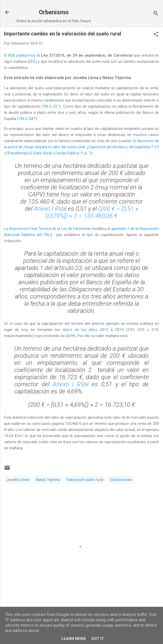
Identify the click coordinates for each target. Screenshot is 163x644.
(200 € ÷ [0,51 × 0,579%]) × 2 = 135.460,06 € (92, 212)
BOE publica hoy (22, 55)
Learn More (74, 639)
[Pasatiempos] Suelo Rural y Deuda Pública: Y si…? (49, 153)
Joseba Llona (18, 480)
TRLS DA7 (27, 119)
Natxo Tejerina (48, 480)
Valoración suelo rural (85, 480)
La (7, 229)
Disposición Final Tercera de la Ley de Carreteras (50, 229)
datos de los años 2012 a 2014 (93, 330)
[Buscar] (156, 14)
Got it (98, 639)
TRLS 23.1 (51, 106)
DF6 (32, 61)
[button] (156, 35)
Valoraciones (121, 480)
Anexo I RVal (50, 209)
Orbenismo (54, 12)
